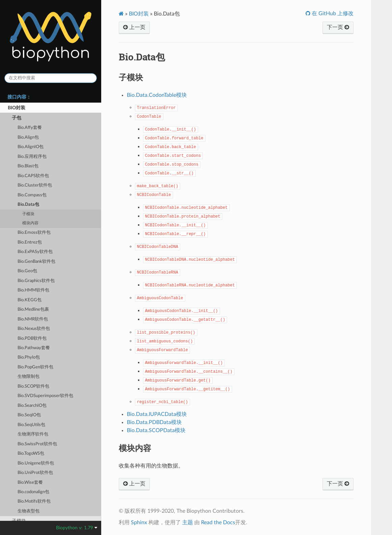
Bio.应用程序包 (32, 157)
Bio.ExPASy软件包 (35, 252)
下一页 (338, 27)
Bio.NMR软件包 (33, 319)
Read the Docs (218, 523)
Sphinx (139, 523)
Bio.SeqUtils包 (31, 425)
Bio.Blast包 (28, 166)
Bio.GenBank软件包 (36, 262)
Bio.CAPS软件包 (33, 176)
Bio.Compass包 (32, 195)
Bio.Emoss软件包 (34, 233)
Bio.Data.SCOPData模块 (156, 430)
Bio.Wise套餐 (30, 483)
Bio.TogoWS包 (31, 454)
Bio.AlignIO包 (31, 147)
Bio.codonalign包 (33, 492)
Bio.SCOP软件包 (33, 386)
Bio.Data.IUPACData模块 (157, 414)
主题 (188, 523)
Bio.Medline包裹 (33, 309)
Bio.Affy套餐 (30, 128)
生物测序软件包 (33, 434)
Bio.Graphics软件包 (36, 281)
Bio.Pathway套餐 (34, 348)
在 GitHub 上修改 (332, 13)
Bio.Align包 (28, 137)
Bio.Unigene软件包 (36, 463)
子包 (17, 118)
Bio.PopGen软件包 (35, 367)
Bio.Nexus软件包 (34, 329)
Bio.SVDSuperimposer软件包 (45, 396)
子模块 (28, 214)
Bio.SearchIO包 (32, 406)
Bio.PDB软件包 (32, 339)
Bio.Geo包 (27, 271)
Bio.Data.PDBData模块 (154, 422)
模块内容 (30, 223)
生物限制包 (29, 377)
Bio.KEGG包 (30, 300)
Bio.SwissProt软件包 (37, 444)
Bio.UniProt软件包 (35, 473)
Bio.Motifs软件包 (34, 501)
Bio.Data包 (28, 205)
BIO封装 (17, 108)
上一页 (134, 27)
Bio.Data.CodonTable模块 (157, 95)
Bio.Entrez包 (30, 242)
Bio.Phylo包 (29, 357)
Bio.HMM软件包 (33, 290)
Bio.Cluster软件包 (35, 185)
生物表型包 (29, 511)
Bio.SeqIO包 (29, 415)
